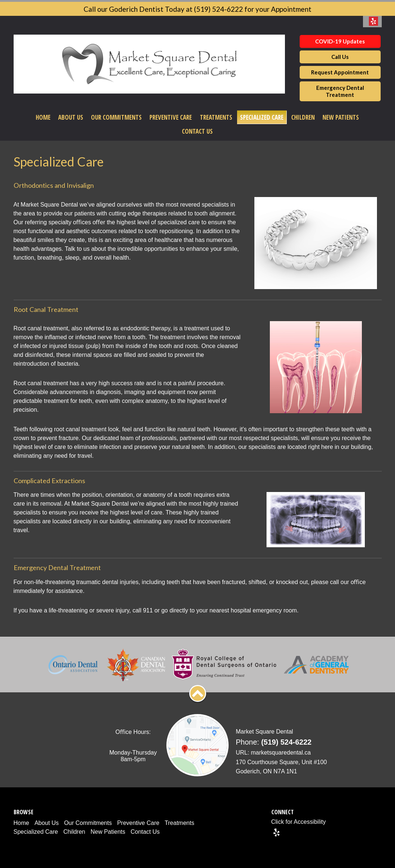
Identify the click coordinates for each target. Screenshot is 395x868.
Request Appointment (340, 72)
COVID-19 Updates (340, 41)
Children (303, 117)
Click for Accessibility (299, 822)
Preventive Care (171, 117)
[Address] (282, 767)
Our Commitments (116, 117)
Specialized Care (262, 117)
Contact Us (197, 131)
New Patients (341, 117)
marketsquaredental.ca (281, 753)
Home (43, 117)
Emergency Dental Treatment (340, 91)
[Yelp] (276, 832)
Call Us (340, 57)
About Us (71, 117)
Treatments (216, 117)
